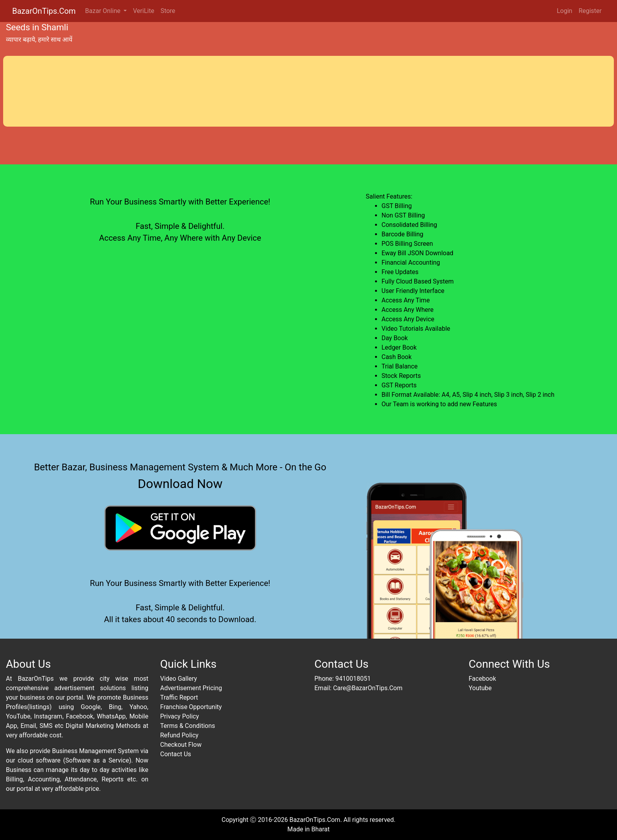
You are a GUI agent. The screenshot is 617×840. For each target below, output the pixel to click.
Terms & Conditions (188, 726)
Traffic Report (179, 697)
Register (590, 11)
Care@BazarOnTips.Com (368, 688)
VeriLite (144, 11)
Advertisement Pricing (191, 688)
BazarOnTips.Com (44, 11)
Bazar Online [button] (103, 11)
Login (564, 11)
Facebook (482, 679)
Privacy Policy (180, 716)
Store (168, 11)
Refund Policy (179, 735)
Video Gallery (179, 679)
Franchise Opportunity (191, 707)
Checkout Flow (181, 745)
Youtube (480, 688)
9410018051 (353, 679)
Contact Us (176, 754)
